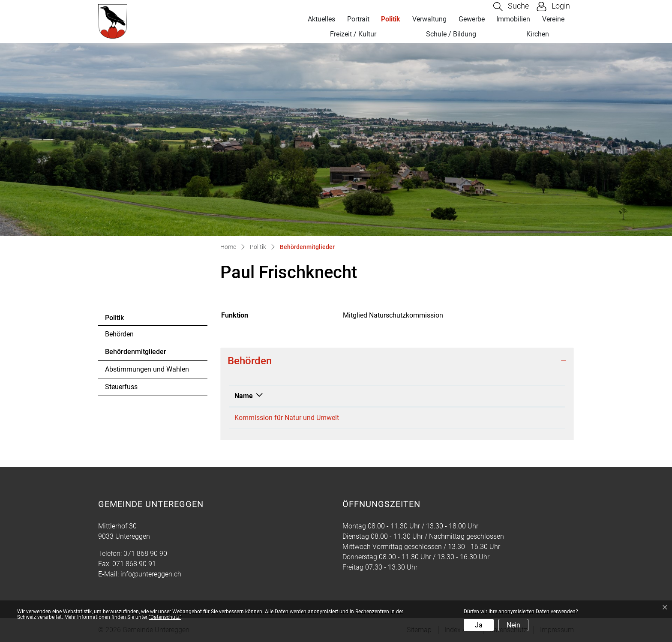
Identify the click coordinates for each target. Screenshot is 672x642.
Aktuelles (321, 19)
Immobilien (513, 19)
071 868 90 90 (145, 553)
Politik (391, 19)
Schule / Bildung (451, 34)
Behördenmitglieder (135, 354)
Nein (513, 625)
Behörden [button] (250, 361)
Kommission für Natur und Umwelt (287, 418)
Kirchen (538, 34)
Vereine (553, 19)
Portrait (358, 19)
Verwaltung (429, 19)
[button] (511, 7)
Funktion (489, 396)
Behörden (119, 334)
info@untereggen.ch (151, 574)
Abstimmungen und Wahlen (147, 369)
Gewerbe (472, 19)
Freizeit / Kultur (353, 34)
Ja (479, 625)
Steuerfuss (121, 387)
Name (244, 396)
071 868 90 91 (134, 564)
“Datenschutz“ (165, 617)
